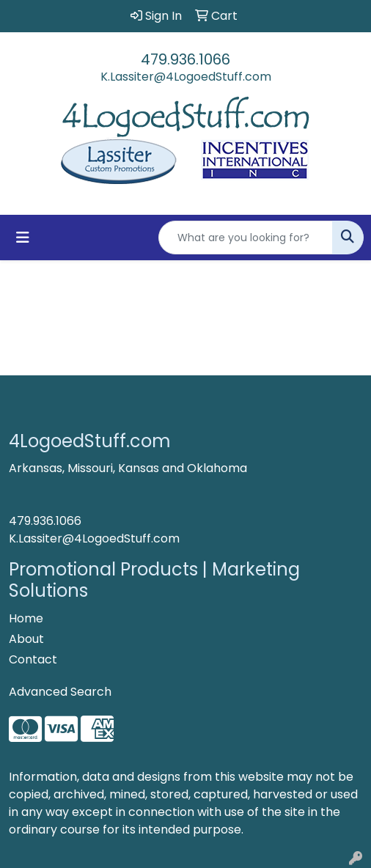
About (26, 639)
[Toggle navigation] (23, 238)
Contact (33, 659)
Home (26, 618)
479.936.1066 (185, 59)
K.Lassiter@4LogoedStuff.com (186, 77)
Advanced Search (60, 692)
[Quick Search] (246, 238)
